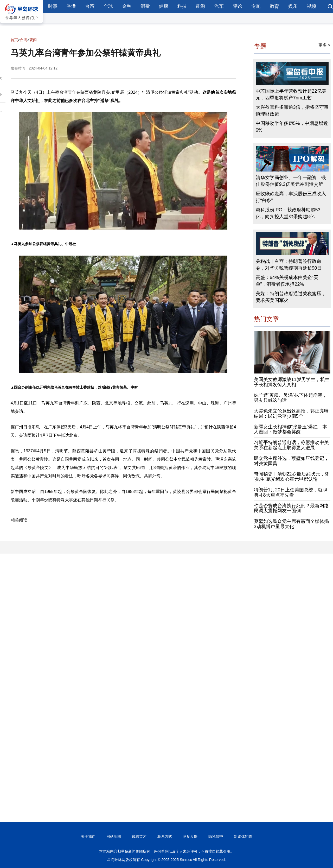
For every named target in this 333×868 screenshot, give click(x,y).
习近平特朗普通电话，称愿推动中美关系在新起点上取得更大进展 (291, 445)
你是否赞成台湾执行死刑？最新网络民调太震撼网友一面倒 (291, 508)
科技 (182, 6)
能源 (201, 6)
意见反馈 (190, 837)
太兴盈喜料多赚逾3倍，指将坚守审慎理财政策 (292, 111)
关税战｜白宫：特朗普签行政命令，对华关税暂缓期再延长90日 (289, 265)
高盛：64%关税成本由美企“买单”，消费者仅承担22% (287, 281)
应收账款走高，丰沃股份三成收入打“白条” (291, 197)
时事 (53, 6)
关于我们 (88, 837)
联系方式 (165, 837)
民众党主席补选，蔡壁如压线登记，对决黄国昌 (291, 461)
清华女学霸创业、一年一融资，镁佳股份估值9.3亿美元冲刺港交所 (291, 181)
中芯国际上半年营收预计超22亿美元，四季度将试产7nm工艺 (291, 94)
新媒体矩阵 (243, 837)
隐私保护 (216, 837)
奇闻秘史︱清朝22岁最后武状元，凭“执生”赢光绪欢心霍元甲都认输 (292, 477)
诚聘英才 (139, 837)
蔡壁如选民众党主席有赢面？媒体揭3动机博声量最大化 (291, 524)
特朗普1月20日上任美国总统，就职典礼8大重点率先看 (291, 492)
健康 (164, 6)
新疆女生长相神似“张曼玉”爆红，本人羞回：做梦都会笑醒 (291, 429)
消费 (145, 6)
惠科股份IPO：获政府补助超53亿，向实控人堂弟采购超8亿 (288, 213)
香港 (71, 6)
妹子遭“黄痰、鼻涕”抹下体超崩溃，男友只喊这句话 (291, 398)
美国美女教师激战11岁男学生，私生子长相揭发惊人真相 (292, 382)
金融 (127, 6)
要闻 (33, 40)
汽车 (219, 6)
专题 (256, 6)
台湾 (90, 6)
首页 (14, 40)
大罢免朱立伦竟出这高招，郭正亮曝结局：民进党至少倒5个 (291, 414)
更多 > (324, 45)
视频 (311, 6)
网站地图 (114, 837)
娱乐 (293, 6)
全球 (108, 6)
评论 (238, 6)
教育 (274, 6)
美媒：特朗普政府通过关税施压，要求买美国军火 (291, 297)
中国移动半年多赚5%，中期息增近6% (292, 127)
